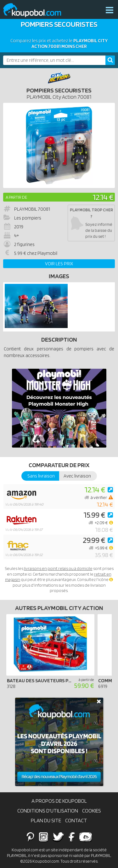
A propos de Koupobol (59, 801)
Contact (76, 820)
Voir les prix (59, 264)
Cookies (92, 811)
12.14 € (103, 197)
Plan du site (46, 820)
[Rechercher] (110, 60)
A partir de (16, 197)
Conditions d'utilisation (48, 811)
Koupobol (36, 10)
